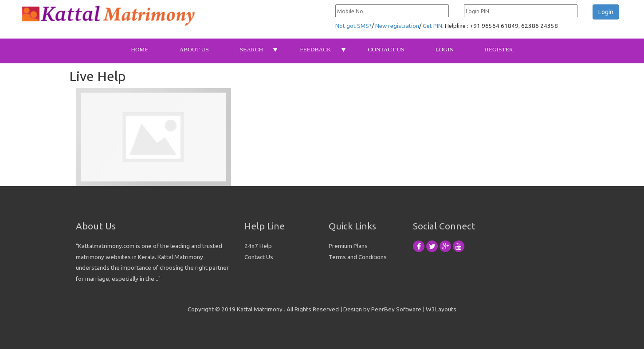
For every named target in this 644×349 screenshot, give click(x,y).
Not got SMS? (353, 26)
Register (499, 49)
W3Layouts (441, 309)
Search (252, 49)
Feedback (315, 49)
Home (139, 49)
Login (445, 49)
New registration (397, 26)
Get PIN (432, 26)
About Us (194, 49)
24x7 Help (258, 246)
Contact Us (386, 49)
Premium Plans (348, 246)
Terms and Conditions (358, 257)
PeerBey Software (396, 309)
